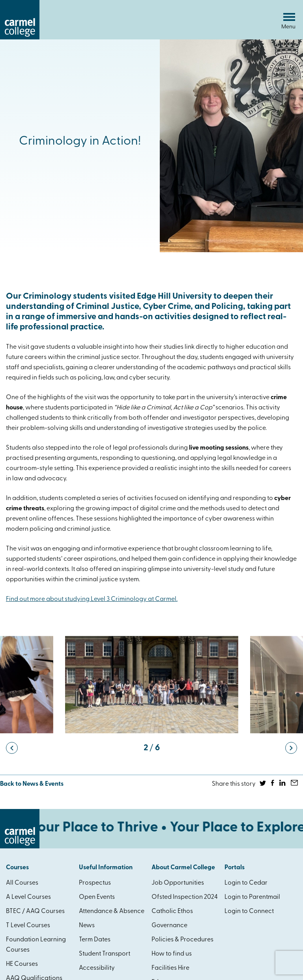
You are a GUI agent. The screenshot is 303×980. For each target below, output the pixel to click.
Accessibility (97, 968)
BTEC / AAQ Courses (35, 911)
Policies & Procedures (182, 940)
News (87, 926)
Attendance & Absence (112, 911)
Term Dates (95, 940)
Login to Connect (249, 911)
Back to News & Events (32, 784)
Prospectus (95, 883)
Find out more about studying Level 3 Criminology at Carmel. (92, 599)
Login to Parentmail (252, 897)
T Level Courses (28, 926)
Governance (169, 926)
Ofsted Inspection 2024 (185, 897)
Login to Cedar (246, 883)
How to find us (172, 954)
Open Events (97, 897)
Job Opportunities (178, 883)
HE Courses (22, 964)
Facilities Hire (170, 968)
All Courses (22, 883)
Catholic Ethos (172, 911)
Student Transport (105, 954)
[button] (12, 748)
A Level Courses (28, 897)
